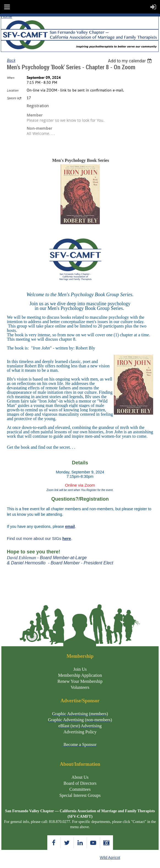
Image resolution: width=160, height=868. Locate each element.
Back (11, 60)
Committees (80, 789)
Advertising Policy (80, 732)
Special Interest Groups (80, 795)
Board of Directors (80, 783)
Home (7, 16)
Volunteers (80, 687)
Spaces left (14, 98)
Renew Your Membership (80, 681)
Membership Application (80, 675)
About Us (80, 777)
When (11, 78)
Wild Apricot (110, 858)
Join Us (80, 669)
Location (13, 90)
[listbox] (130, 61)
